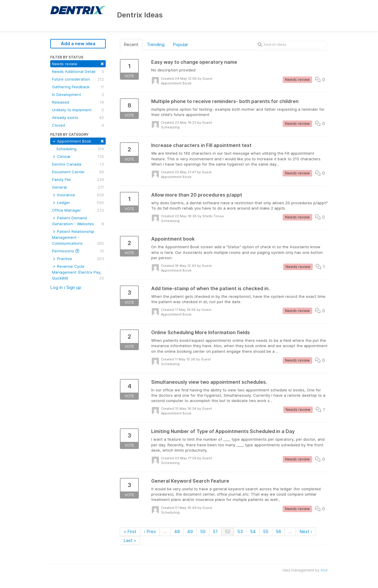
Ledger (78, 202)
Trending (156, 44)
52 (228, 531)
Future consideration (78, 79)
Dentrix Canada (78, 164)
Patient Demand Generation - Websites (78, 221)
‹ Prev (150, 531)
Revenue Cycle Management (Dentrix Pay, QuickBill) (78, 272)
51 (215, 531)
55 (266, 531)
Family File (78, 179)
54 (253, 531)
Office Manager (78, 210)
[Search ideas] (292, 45)
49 (190, 531)
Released (78, 102)
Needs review (78, 63)
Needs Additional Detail (78, 71)
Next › (306, 531)
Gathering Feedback (78, 87)
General (78, 187)
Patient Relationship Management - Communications (78, 238)
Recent (131, 44)
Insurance (78, 195)
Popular (180, 44)
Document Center (78, 172)
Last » (130, 540)
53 (240, 531)
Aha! (324, 570)
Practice (78, 259)
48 (177, 531)
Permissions (78, 251)
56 (278, 531)
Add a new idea (78, 44)
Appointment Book (78, 141)
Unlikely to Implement (78, 110)
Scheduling (80, 149)
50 (203, 531)
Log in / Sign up (66, 287)
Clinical (78, 156)
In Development (78, 94)
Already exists (78, 117)
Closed (78, 125)
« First (130, 531)
